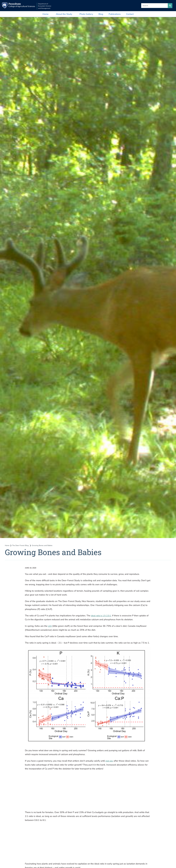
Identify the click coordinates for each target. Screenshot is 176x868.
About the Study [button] (64, 14)
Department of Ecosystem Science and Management (51, 6)
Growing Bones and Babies (45, 545)
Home (46, 14)
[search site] (170, 6)
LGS (50, 626)
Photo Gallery (86, 14)
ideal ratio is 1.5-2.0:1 (102, 616)
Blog (101, 14)
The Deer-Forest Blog (22, 545)
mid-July (110, 761)
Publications (115, 14)
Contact (130, 14)
